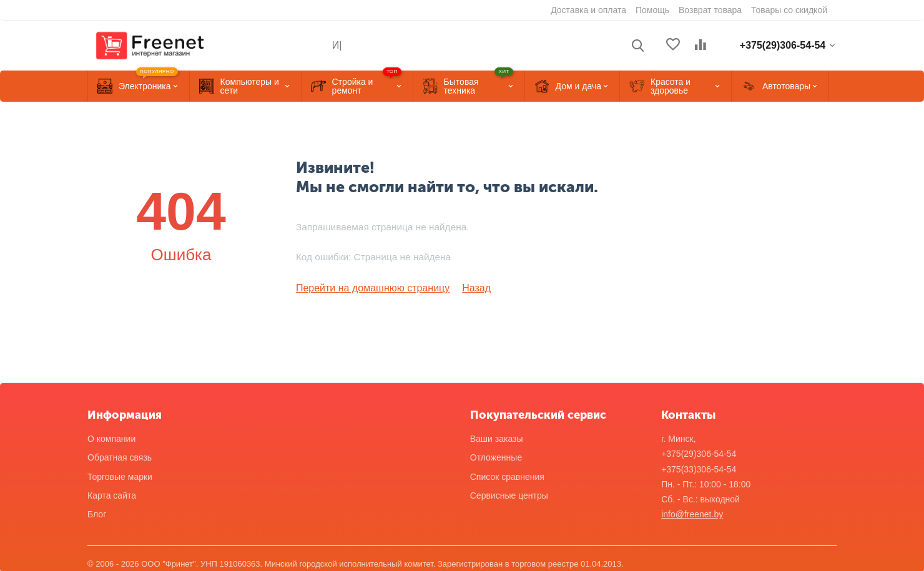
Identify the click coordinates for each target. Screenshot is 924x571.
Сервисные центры (509, 494)
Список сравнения (507, 476)
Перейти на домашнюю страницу (363, 288)
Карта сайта (112, 494)
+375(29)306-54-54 (699, 452)
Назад (455, 288)
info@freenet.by (692, 513)
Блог (97, 513)
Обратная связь (120, 456)
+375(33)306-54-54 (699, 468)
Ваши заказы (497, 437)
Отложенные (496, 456)
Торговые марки (120, 476)
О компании (111, 437)
